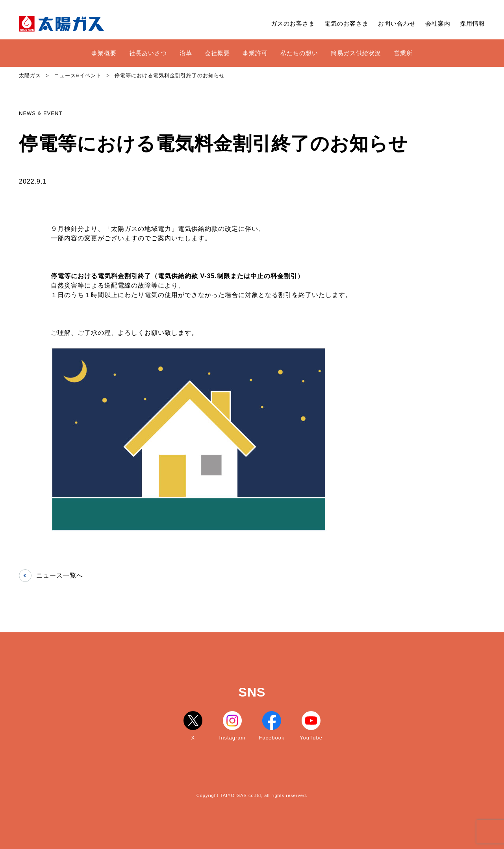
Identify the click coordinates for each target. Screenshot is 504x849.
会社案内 (438, 23)
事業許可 (255, 53)
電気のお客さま (346, 23)
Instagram (233, 726)
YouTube (311, 726)
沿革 (186, 53)
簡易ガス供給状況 (356, 53)
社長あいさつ (148, 53)
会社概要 (217, 53)
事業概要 (104, 53)
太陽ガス (30, 75)
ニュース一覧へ (51, 576)
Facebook (271, 726)
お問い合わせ (397, 23)
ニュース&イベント (78, 75)
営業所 (403, 53)
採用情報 (472, 23)
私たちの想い (299, 53)
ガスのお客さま (293, 23)
